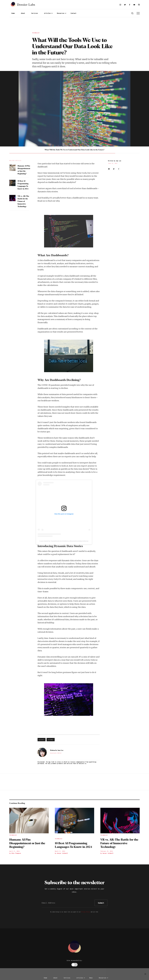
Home (13, 13)
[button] (48, 13)
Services (35, 13)
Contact (73, 13)
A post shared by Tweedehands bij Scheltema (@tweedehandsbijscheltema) (64, 541)
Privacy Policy (86, 912)
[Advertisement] (74, 25)
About (23, 13)
